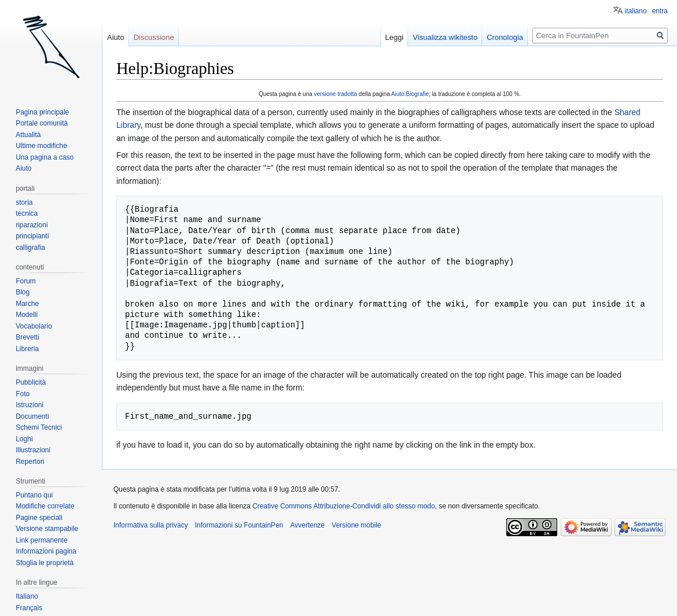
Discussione (154, 37)
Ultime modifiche (41, 146)
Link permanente (41, 540)
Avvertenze (307, 525)
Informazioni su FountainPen (239, 525)
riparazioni (32, 225)
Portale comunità (42, 123)
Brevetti (27, 337)
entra (660, 11)
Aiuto (116, 37)
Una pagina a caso (45, 157)
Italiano (27, 596)
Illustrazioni (33, 450)
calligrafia (30, 248)
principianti (32, 236)
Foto (23, 394)
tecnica (27, 213)
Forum (26, 281)
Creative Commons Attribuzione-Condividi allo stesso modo (343, 506)
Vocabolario (34, 326)
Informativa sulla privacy (151, 525)
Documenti (32, 416)
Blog (23, 292)
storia (24, 202)
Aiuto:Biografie (410, 94)
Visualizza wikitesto (445, 37)
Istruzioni (30, 405)
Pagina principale (42, 112)
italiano (636, 11)
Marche (27, 304)
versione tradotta (336, 94)
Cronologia (505, 37)
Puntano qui (34, 495)
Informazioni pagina (46, 551)
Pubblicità (31, 382)
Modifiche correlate (45, 506)
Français (29, 608)
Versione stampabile (47, 529)
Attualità (28, 135)
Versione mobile (356, 525)
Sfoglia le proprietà (45, 563)
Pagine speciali (39, 518)
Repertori (30, 462)
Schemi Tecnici (39, 427)
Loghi (24, 439)
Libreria (27, 349)
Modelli (27, 315)
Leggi (395, 37)
